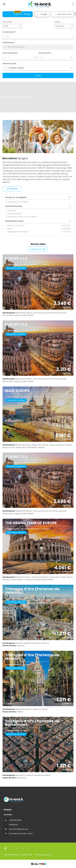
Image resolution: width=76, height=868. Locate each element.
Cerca (38, 75)
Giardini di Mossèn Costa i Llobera (21, 217)
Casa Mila (11, 211)
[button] (1, 14)
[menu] (73, 4)
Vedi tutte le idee (38, 249)
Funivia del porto (14, 214)
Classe (57, 22)
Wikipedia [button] (12, 189)
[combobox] (10, 26)
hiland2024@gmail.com (19, 829)
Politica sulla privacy (43, 855)
